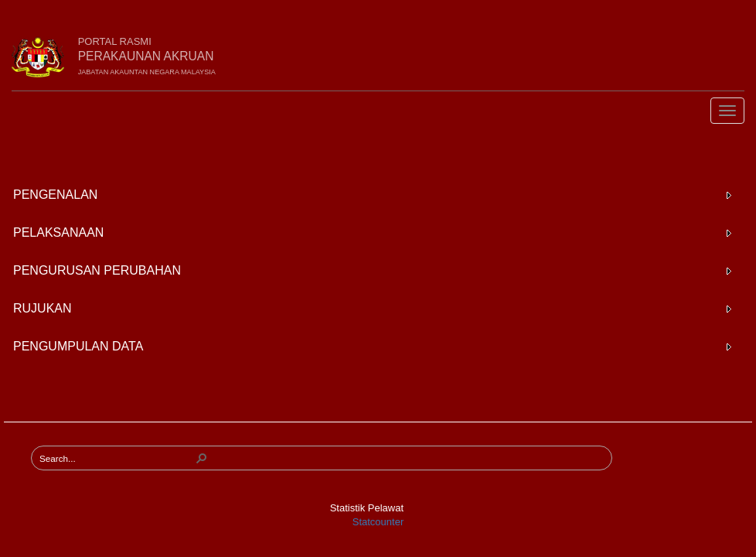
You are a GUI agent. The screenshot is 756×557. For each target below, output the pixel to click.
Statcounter (378, 522)
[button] (202, 458)
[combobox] (117, 458)
